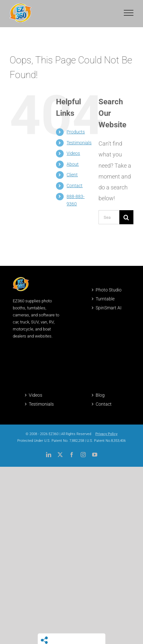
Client (72, 175)
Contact (75, 186)
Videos (73, 153)
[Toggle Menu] (129, 13)
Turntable (105, 299)
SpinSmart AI (109, 308)
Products (76, 132)
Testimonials (79, 143)
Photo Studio (109, 290)
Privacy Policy (106, 434)
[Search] (126, 217)
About (73, 164)
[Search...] (109, 217)
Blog (100, 395)
